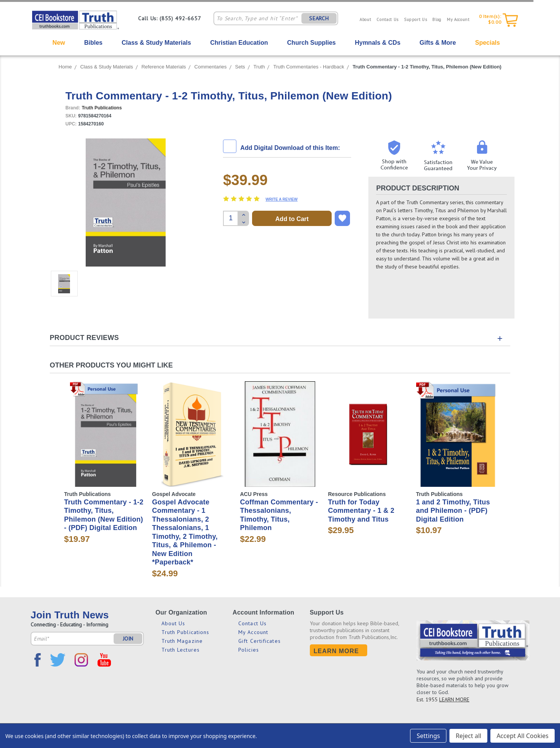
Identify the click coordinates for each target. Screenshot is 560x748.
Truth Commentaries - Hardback (308, 67)
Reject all (468, 736)
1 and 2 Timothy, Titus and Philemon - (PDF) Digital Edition (453, 511)
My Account (458, 20)
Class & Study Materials (156, 43)
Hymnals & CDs (378, 43)
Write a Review (282, 199)
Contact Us (387, 20)
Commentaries (211, 67)
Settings (428, 736)
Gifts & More (438, 43)
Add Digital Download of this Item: (290, 148)
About (365, 20)
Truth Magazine (182, 641)
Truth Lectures (181, 650)
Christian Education (239, 43)
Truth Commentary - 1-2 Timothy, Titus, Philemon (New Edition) (427, 67)
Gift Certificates (260, 641)
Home (65, 67)
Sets (240, 67)
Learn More (336, 651)
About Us (173, 623)
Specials (488, 43)
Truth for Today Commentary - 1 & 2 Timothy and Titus (361, 511)
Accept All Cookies (523, 736)
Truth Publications (186, 632)
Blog (437, 20)
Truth (259, 67)
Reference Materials (164, 67)
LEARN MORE (454, 699)
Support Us (416, 20)
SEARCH (319, 18)
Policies (249, 650)
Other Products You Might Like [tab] (111, 365)
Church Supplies (312, 43)
